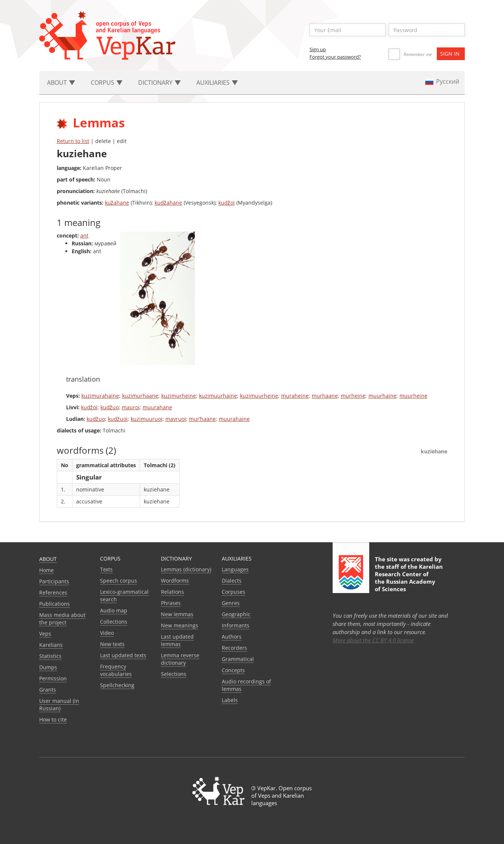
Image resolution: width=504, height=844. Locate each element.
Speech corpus (119, 581)
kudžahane (168, 203)
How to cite (53, 719)
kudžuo (110, 407)
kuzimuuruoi (147, 419)
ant (84, 235)
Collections (114, 622)
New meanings (180, 625)
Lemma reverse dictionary (180, 659)
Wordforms (175, 581)
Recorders (234, 648)
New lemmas (177, 614)
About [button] (61, 83)
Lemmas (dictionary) (186, 569)
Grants (48, 690)
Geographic (236, 614)
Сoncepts (233, 670)
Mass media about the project (62, 619)
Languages (235, 569)
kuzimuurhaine (218, 396)
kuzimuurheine (259, 396)
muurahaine (234, 419)
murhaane (325, 396)
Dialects (232, 581)
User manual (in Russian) (59, 705)
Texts (106, 569)
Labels (230, 700)
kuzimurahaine (100, 396)
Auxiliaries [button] (217, 83)
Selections (174, 674)
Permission (53, 678)
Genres (231, 603)
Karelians (51, 645)
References (53, 592)
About (48, 559)
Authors (232, 637)
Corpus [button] (107, 83)
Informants (236, 625)
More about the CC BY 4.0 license (373, 640)
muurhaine (382, 396)
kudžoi (227, 203)
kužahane (117, 203)
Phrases (171, 603)
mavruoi (176, 419)
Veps (45, 634)
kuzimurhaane (140, 396)
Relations (172, 592)
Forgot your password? (335, 57)
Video (107, 633)
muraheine (295, 396)
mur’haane (202, 419)
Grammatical (238, 659)
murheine (353, 396)
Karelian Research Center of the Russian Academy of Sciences (409, 578)
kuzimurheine (179, 396)
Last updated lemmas (177, 640)
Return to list (73, 141)
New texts (112, 644)
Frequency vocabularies (116, 670)
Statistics (50, 656)
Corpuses (234, 592)
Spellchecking (117, 685)
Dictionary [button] (159, 83)
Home (46, 570)
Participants (54, 581)
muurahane (157, 407)
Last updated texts (123, 655)
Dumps (48, 667)
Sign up (318, 49)
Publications (55, 604)
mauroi (131, 407)
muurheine (413, 396)
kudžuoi (118, 419)
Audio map (114, 610)
